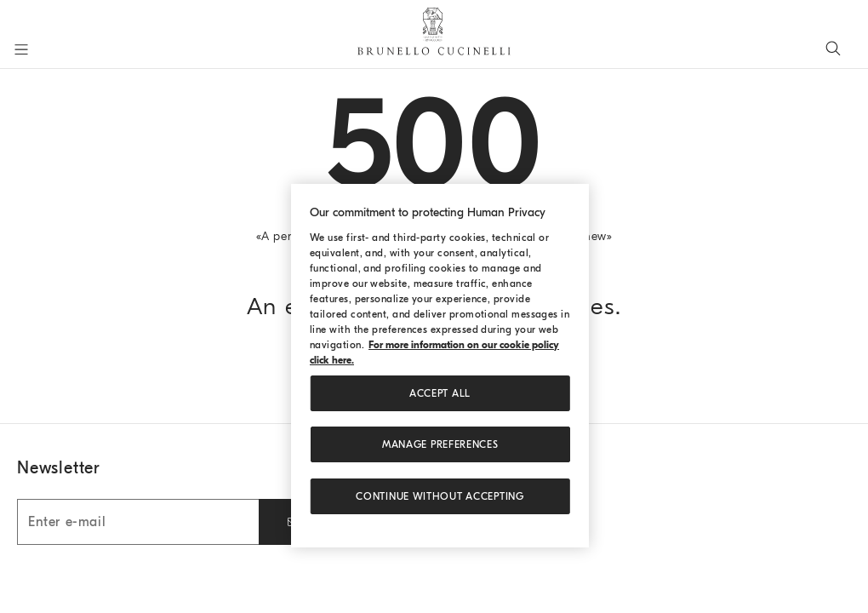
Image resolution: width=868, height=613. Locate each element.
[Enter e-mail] (138, 522)
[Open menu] (21, 49)
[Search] (833, 48)
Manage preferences (440, 444)
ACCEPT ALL (440, 393)
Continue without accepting (440, 496)
